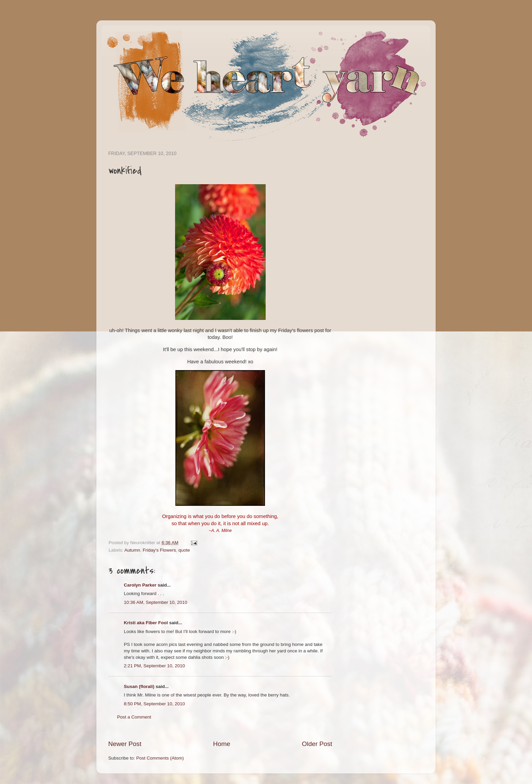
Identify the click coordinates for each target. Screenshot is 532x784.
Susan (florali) (139, 686)
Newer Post (125, 744)
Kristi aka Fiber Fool (146, 623)
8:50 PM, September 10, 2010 (154, 704)
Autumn (132, 550)
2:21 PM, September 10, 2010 (154, 666)
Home (222, 744)
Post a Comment (134, 717)
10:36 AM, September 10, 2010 (156, 602)
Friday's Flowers (159, 550)
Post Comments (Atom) (160, 758)
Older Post (317, 744)
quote (184, 550)
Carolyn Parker (140, 585)
